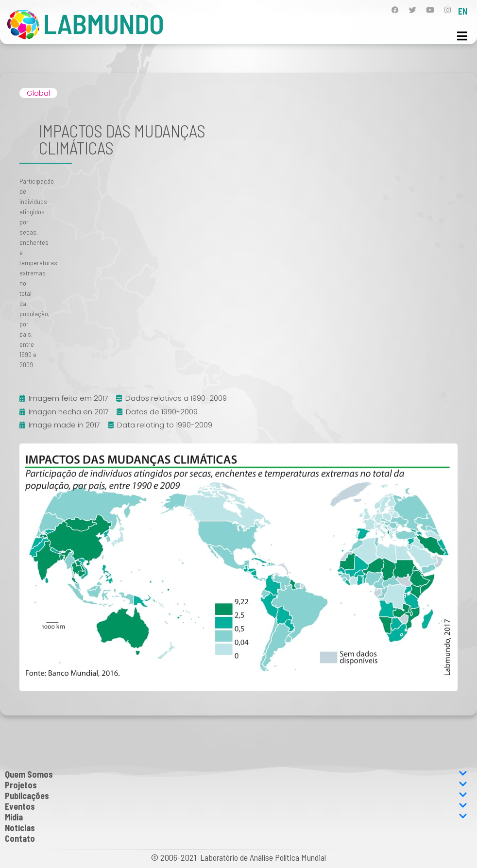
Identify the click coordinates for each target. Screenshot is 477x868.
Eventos (236, 806)
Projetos (236, 785)
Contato (20, 838)
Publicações (236, 796)
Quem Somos (236, 774)
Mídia (236, 817)
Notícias (20, 828)
